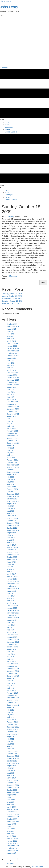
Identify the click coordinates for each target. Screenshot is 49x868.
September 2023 (13, 385)
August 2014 (11, 649)
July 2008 (10, 826)
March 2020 (11, 487)
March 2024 (11, 370)
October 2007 (12, 848)
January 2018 (12, 550)
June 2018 (11, 538)
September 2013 (13, 676)
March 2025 (11, 341)
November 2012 (13, 700)
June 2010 (11, 771)
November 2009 (13, 788)
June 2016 (11, 596)
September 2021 (13, 443)
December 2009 (13, 785)
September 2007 (13, 851)
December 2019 (13, 494)
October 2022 (12, 411)
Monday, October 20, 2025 (12, 296)
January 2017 (12, 579)
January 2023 (12, 404)
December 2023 (13, 378)
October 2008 (12, 819)
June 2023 (11, 392)
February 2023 (12, 402)
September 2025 (13, 327)
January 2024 (12, 375)
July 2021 (10, 448)
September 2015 (13, 618)
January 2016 (12, 608)
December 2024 (13, 348)
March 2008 (11, 836)
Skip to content (6, 1)
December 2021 (13, 436)
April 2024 (10, 368)
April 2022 (10, 426)
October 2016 (12, 586)
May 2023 (10, 395)
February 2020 (12, 489)
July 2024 (10, 361)
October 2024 (12, 353)
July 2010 (10, 768)
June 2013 (11, 683)
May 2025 (10, 336)
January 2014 (12, 666)
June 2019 (11, 509)
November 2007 (13, 846)
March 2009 (11, 807)
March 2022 (11, 428)
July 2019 (10, 506)
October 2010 (12, 761)
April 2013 (10, 688)
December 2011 (13, 727)
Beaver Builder (37, 867)
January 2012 (12, 724)
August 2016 (11, 591)
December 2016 (13, 581)
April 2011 (10, 746)
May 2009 (10, 802)
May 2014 (10, 657)
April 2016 (10, 601)
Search (5, 278)
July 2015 (10, 623)
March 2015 (11, 632)
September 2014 (13, 647)
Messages (13, 276)
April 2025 (10, 339)
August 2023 (11, 387)
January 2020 (12, 492)
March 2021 (11, 458)
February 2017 (12, 576)
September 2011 (13, 734)
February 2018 (12, 547)
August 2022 (11, 416)
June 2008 (11, 829)
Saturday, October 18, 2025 (12, 301)
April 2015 (10, 630)
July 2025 (10, 331)
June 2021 (11, 450)
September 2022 (13, 414)
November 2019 (13, 496)
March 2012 (11, 720)
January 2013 (12, 695)
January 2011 (12, 754)
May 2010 (10, 773)
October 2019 (12, 499)
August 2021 (11, 445)
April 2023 (10, 397)
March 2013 (11, 691)
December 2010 (13, 756)
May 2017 (10, 569)
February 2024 (12, 373)
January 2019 (12, 521)
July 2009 (10, 797)
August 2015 (11, 620)
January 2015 (12, 637)
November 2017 (13, 555)
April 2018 (10, 543)
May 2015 (10, 627)
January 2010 (12, 783)
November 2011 (13, 729)
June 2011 (11, 741)
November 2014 (13, 642)
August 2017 (11, 562)
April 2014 (10, 659)
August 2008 (11, 824)
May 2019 (10, 511)
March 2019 (11, 516)
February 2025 (12, 344)
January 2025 (12, 346)
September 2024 (13, 356)
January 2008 (12, 841)
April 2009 (10, 805)
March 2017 (11, 574)
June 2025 (11, 334)
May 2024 (10, 365)
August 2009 (11, 795)
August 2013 (11, 678)
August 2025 (11, 329)
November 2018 (13, 526)
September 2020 (13, 472)
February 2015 (12, 635)
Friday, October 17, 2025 (11, 303)
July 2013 (10, 681)
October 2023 (12, 382)
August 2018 (11, 533)
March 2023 (11, 399)
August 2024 (11, 358)
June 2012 (11, 712)
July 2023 (10, 390)
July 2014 (10, 652)
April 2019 (10, 513)
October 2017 (12, 557)
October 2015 (12, 615)
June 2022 (11, 421)
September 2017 (13, 559)
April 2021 (10, 455)
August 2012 (11, 708)
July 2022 (10, 419)
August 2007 (11, 853)
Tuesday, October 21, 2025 (12, 294)
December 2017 (13, 552)
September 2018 (13, 530)
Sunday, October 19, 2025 (12, 299)
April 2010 (10, 775)
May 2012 (10, 715)
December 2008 (13, 814)
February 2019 (12, 518)
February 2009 (12, 809)
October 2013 (12, 674)
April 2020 (10, 484)
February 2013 (12, 693)
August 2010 (11, 766)
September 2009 (13, 792)
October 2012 (12, 703)
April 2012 (10, 717)
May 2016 (10, 598)
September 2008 (13, 822)
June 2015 (11, 625)
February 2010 (12, 780)
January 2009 (12, 812)
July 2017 (10, 564)
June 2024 (11, 363)
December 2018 (13, 523)
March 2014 (11, 661)
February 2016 (12, 606)
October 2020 (12, 470)
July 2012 (10, 710)
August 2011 (11, 737)
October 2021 (12, 441)
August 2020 (11, 475)
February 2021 (12, 460)
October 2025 (12, 324)
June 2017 (11, 567)
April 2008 (10, 834)
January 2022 (12, 433)
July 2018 (10, 535)
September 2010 (13, 763)
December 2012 (13, 698)
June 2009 (11, 800)
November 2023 (13, 380)
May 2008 (10, 831)
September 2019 (13, 501)
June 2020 (11, 479)
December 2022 (13, 407)
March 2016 (11, 603)
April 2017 (10, 572)
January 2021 (12, 462)
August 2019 (11, 504)
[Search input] (11, 15)
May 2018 (10, 540)
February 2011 (12, 751)
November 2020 (13, 467)
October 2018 (12, 528)
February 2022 (12, 431)
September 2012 (13, 705)
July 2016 (10, 593)
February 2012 (12, 722)
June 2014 (11, 654)
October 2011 (12, 732)
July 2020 (10, 477)
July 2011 (10, 739)
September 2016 (13, 589)
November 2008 (13, 817)
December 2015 (13, 610)
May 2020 (10, 482)
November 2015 (13, 613)
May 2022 (10, 424)
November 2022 (13, 409)
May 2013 (10, 686)
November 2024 (13, 351)
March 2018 (11, 545)
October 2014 (12, 644)
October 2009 (12, 790)
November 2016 (13, 584)
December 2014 (13, 640)
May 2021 (10, 453)
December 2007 (13, 843)
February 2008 (12, 839)
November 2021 (13, 438)
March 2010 (11, 778)
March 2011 (11, 749)
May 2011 (10, 744)
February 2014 (12, 664)
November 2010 (13, 758)
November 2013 (13, 671)
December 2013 (13, 669)
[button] (4, 68)
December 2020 (13, 465)
